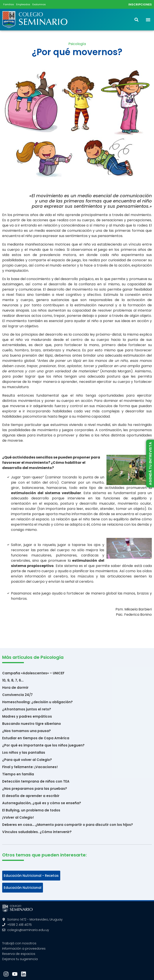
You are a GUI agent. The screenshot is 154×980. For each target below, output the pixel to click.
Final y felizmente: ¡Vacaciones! (30, 767)
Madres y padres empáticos (27, 716)
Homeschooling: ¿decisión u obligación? (37, 702)
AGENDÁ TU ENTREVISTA (150, 464)
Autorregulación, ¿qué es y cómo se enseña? (42, 803)
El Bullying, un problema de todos (31, 810)
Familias (9, 4)
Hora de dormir (15, 688)
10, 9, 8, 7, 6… (13, 680)
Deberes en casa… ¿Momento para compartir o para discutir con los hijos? (68, 825)
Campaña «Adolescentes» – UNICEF (33, 673)
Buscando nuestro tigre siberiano (32, 724)
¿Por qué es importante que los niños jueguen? (43, 745)
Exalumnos (39, 4)
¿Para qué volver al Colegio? (27, 760)
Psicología (77, 44)
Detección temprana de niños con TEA (36, 781)
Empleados (23, 4)
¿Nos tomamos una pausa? (27, 731)
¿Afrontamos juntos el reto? (27, 709)
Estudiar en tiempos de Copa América (36, 738)
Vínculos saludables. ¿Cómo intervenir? (37, 832)
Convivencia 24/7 (17, 695)
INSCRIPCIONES (140, 4)
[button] (148, 20)
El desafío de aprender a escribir (31, 796)
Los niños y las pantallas (24, 752)
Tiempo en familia (18, 774)
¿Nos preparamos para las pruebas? (35, 789)
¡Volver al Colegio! (18, 817)
